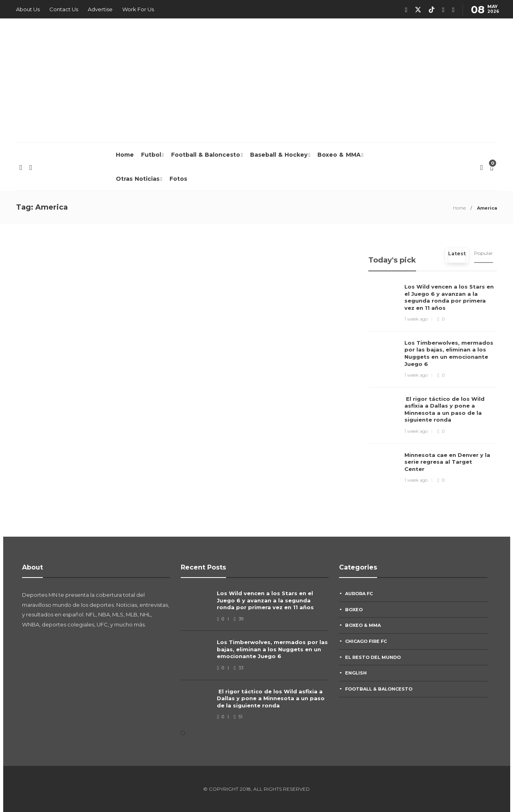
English (356, 673)
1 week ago (416, 319)
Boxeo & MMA (339, 155)
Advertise (100, 9)
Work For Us (138, 9)
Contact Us (64, 9)
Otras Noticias (138, 179)
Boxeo (354, 610)
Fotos (178, 179)
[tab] (457, 256)
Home (125, 155)
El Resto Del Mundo (373, 657)
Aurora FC (359, 594)
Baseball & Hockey (279, 155)
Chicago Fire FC (366, 641)
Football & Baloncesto (206, 155)
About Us (28, 9)
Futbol (151, 155)
